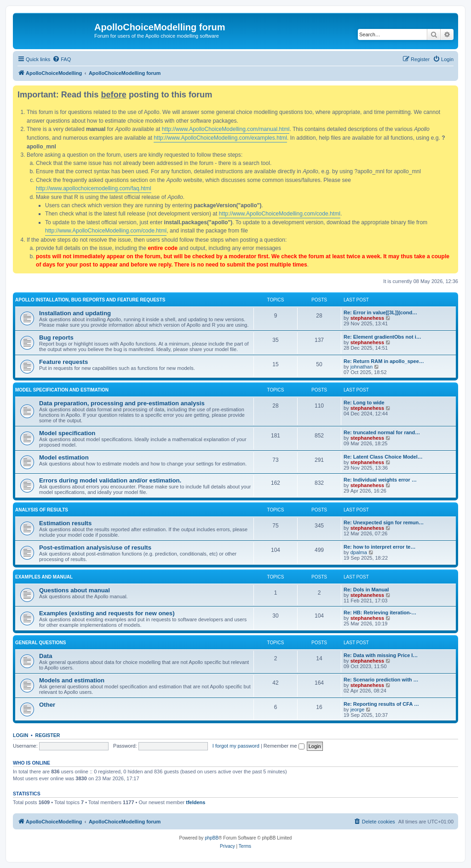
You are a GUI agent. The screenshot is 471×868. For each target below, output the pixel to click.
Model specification (67, 433)
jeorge (358, 709)
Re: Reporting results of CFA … (381, 704)
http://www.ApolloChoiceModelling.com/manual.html (226, 129)
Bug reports (56, 338)
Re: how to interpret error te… (379, 547)
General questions (40, 643)
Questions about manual (75, 590)
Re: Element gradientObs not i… (382, 337)
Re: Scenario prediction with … (381, 680)
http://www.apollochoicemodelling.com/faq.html (94, 188)
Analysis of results (42, 510)
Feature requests (63, 362)
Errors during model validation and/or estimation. (110, 480)
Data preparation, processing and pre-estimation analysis (122, 403)
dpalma (359, 552)
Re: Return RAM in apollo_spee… (384, 361)
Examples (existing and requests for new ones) (107, 613)
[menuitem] (62, 59)
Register (48, 735)
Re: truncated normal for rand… (382, 432)
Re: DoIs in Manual (366, 590)
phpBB (212, 838)
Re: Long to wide (364, 403)
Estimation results (65, 523)
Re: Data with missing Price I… (381, 655)
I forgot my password (236, 746)
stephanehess (367, 318)
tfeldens (195, 802)
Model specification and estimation (62, 390)
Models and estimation (72, 680)
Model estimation (64, 457)
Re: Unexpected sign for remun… (384, 522)
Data (46, 656)
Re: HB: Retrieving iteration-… (380, 613)
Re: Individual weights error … (380, 480)
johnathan (362, 367)
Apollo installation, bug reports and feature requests (90, 300)
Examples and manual (44, 577)
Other (47, 705)
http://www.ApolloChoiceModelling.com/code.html (280, 214)
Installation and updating (75, 313)
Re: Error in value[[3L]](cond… (380, 312)
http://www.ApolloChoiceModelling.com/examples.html (220, 138)
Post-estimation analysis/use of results (95, 547)
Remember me (284, 746)
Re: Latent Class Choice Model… (383, 457)
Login (20, 735)
